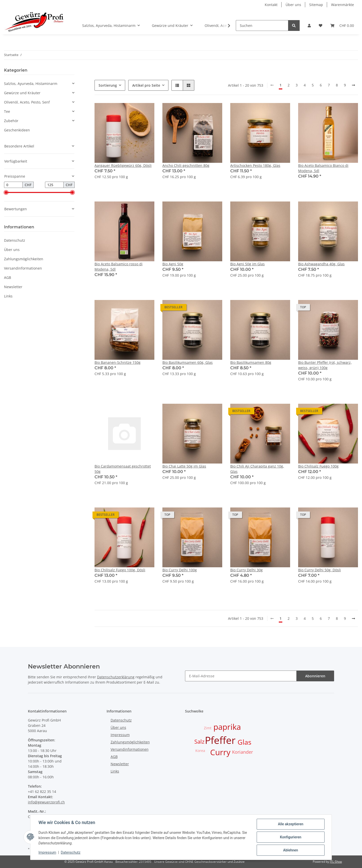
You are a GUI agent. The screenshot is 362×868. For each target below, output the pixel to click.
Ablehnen (290, 850)
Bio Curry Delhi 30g (246, 570)
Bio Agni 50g (173, 264)
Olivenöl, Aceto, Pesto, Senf (27, 102)
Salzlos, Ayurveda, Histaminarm (31, 84)
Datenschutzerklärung (116, 677)
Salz (199, 742)
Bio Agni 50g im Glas (247, 264)
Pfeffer (220, 740)
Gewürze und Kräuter (22, 93)
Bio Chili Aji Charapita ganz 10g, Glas (257, 469)
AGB (8, 277)
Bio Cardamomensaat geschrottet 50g (123, 469)
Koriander (242, 752)
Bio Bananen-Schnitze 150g (118, 362)
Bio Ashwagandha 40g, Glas (321, 264)
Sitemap (316, 5)
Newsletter (13, 287)
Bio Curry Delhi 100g (180, 570)
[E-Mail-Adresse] (241, 676)
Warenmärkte (343, 5)
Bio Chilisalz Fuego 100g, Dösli (120, 570)
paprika (227, 727)
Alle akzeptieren (290, 824)
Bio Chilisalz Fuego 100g (318, 466)
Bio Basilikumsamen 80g (251, 362)
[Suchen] (262, 25)
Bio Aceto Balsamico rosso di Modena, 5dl (119, 267)
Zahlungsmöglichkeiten (24, 259)
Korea (200, 751)
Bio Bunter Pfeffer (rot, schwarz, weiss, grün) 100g (325, 365)
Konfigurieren (290, 837)
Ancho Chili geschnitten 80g (186, 165)
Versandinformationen (23, 268)
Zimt (208, 728)
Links (8, 296)
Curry (220, 752)
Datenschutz (15, 240)
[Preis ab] (13, 185)
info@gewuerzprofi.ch (46, 802)
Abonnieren (315, 676)
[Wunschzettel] (321, 25)
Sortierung (108, 85)
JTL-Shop (336, 862)
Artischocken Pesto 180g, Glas (255, 165)
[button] (309, 25)
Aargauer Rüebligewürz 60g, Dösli (123, 165)
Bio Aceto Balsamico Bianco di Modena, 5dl (323, 168)
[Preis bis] (54, 185)
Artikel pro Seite (146, 85)
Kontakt (271, 5)
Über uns (293, 5)
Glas (244, 742)
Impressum (120, 735)
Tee (7, 111)
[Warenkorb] (342, 25)
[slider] (6, 193)
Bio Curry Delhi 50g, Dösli (320, 570)
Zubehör (11, 121)
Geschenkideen (17, 130)
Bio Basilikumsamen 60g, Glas (188, 362)
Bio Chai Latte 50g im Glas (184, 466)
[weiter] (353, 85)
